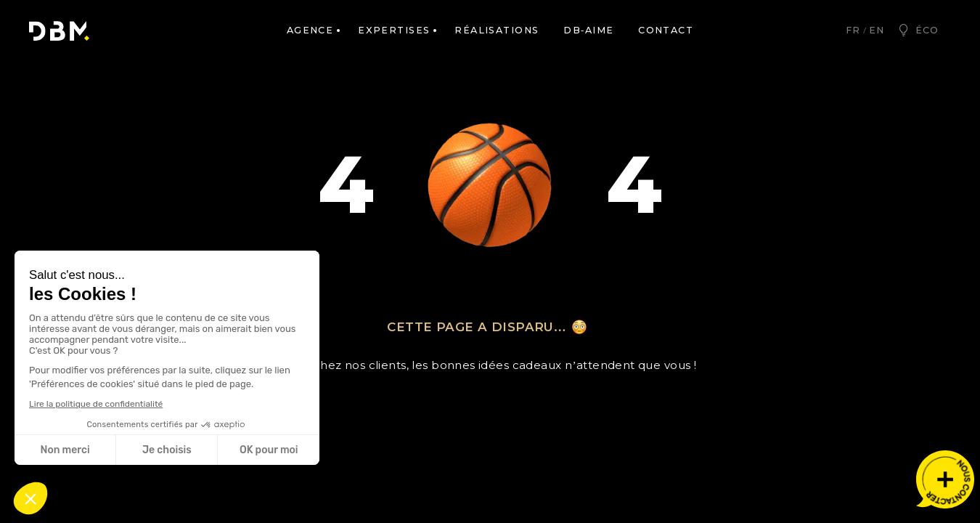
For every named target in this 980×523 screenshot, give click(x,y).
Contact (666, 30)
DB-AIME (588, 30)
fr (853, 30)
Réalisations (497, 30)
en (877, 30)
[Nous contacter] (945, 479)
